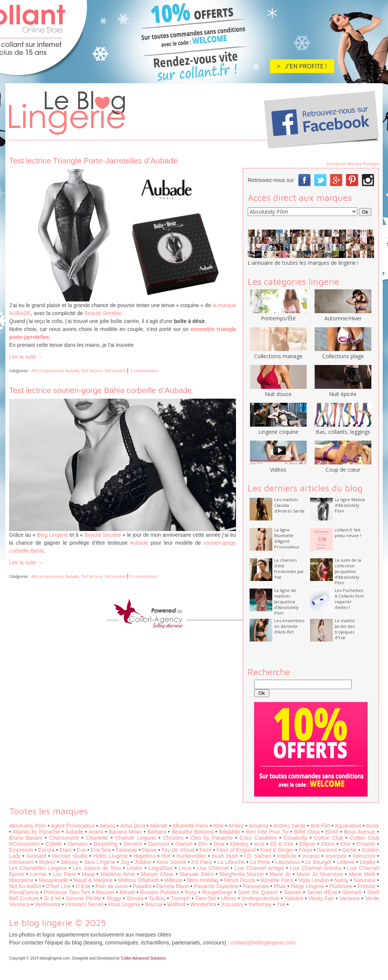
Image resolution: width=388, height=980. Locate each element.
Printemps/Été (278, 315)
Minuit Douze (239, 880)
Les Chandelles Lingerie (38, 868)
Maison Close (157, 874)
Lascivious (288, 862)
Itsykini (47, 862)
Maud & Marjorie (93, 880)
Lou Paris (64, 874)
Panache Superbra (216, 886)
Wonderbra (203, 904)
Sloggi (114, 898)
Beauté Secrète (103, 313)
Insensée (336, 856)
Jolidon (143, 862)
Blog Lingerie (53, 535)
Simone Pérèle (84, 898)
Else (345, 844)
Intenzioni (364, 856)
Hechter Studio (70, 856)
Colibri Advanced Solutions (143, 958)
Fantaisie (126, 850)
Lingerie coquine (278, 428)
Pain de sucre (112, 886)
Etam (66, 850)
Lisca (185, 868)
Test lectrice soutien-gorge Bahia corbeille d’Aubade (100, 390)
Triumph (180, 898)
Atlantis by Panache (36, 832)
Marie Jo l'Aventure (320, 874)
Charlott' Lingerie (136, 838)
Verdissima (47, 904)
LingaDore (161, 868)
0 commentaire (144, 370)
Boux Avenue (359, 832)
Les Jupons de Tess (97, 868)
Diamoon (158, 844)
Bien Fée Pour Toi (267, 832)
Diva (219, 844)
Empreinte (21, 850)
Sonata (135, 898)
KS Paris (202, 862)
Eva (81, 850)
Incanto (311, 856)
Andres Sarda (289, 826)
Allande (159, 826)
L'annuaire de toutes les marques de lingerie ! (303, 263)
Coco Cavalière (258, 838)
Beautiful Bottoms (193, 832)
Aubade (72, 370)
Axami (96, 832)
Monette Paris (277, 880)
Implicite (287, 856)
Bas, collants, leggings (343, 428)
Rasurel (105, 892)
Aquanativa (348, 826)
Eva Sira (101, 850)
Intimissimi (21, 862)
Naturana (365, 880)
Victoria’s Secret (84, 904)
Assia (372, 826)
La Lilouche (231, 862)
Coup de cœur (343, 466)
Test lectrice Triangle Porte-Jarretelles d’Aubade (93, 161)
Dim (203, 844)
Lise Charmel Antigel (259, 868)
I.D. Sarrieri (258, 856)
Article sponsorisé (47, 370)
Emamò (366, 844)
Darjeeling (106, 844)
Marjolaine (21, 880)
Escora (47, 850)
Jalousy (69, 862)
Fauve (150, 850)
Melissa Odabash (139, 880)
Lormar (39, 874)
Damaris (78, 844)
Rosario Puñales (160, 892)
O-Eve (83, 886)
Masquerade (53, 880)
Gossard (36, 856)
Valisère (294, 898)
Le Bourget (318, 862)
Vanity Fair (321, 898)
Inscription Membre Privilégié (353, 164)
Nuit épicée (343, 390)
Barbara (157, 832)
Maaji (88, 874)
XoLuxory (232, 904)
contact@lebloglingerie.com (263, 943)
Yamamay (260, 904)
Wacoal (154, 904)
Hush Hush (225, 856)
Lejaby (367, 862)
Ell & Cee (282, 844)
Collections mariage (278, 353)
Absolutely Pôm (28, 826)
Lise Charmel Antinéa (316, 868)
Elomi (328, 844)
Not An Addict (25, 886)
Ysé (281, 904)
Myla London (314, 880)
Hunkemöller (191, 856)
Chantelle (97, 838)
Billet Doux (307, 832)
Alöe (218, 826)
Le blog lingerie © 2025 (57, 923)
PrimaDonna (24, 892)
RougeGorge (217, 892)
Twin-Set (205, 898)
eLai (259, 844)
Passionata (256, 886)
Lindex (135, 868)
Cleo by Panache (211, 838)
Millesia (173, 880)
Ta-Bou (157, 898)
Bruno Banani (26, 838)
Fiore (206, 850)
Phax (280, 886)
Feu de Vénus (178, 850)
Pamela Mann (172, 886)
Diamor (184, 844)
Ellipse (307, 844)
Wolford (176, 904)
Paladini (142, 886)
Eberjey (239, 844)
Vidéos (278, 466)
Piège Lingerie (307, 886)
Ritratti (127, 892)
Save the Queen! (258, 892)
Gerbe (350, 850)
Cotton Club (329, 838)
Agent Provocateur (73, 826)
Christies (173, 838)
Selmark (352, 892)
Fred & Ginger (277, 850)
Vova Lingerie (124, 904)
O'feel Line (58, 886)
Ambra (236, 826)
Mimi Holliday (203, 880)
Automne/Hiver (343, 315)
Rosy (191, 892)
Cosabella (295, 838)
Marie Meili (362, 874)
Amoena (258, 826)
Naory (341, 880)
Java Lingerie (99, 862)
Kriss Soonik (171, 862)
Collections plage (343, 353)
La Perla (260, 862)
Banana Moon (125, 832)
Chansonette (64, 838)
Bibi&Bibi (230, 832)
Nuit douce (278, 390)
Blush (332, 832)
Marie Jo (280, 874)
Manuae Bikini (197, 874)
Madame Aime (118, 874)
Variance (349, 898)
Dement (133, 844)
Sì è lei (52, 898)
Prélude (366, 886)
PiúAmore (341, 886)
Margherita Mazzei (241, 874)
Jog (125, 862)
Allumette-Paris (190, 826)
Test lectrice (92, 370)
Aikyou (107, 826)
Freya (306, 850)
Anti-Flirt (320, 826)
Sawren (293, 892)
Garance (327, 850)
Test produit (115, 370)
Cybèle (54, 844)
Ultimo (229, 898)
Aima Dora (132, 826)
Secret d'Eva (322, 892)
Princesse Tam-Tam (67, 892)
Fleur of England (236, 850)
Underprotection (261, 898)
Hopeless (144, 856)
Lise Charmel (213, 868)
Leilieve (345, 862)
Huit (166, 856)
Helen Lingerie (110, 856)
